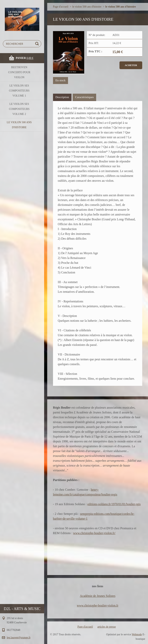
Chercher (38, 44)
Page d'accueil (61, 7)
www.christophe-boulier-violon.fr (98, 605)
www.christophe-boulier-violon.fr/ (94, 533)
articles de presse (107, 627)
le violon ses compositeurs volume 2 (19, 109)
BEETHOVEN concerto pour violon (19, 72)
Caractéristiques (85, 97)
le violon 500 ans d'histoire (19, 125)
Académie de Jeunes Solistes (98, 596)
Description (62, 97)
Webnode (137, 634)
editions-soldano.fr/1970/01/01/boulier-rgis (114, 504)
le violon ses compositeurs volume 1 (19, 91)
